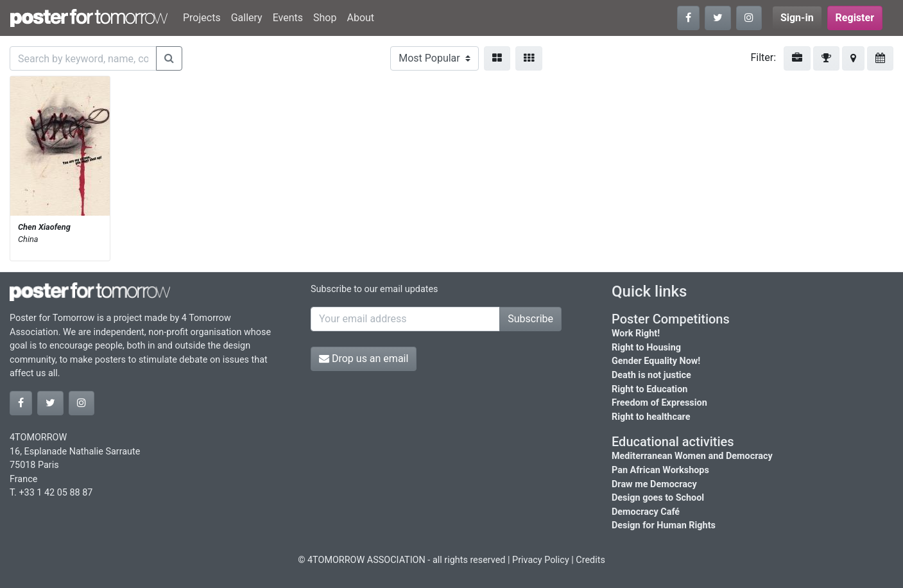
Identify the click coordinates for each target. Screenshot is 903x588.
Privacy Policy (541, 560)
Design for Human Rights (664, 525)
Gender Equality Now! (656, 361)
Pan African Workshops (660, 470)
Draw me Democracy (654, 484)
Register (855, 18)
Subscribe (530, 319)
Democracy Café (646, 512)
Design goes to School (658, 498)
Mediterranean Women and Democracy (692, 456)
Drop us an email (364, 359)
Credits (590, 560)
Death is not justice (651, 375)
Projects (202, 18)
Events (288, 18)
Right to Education (649, 389)
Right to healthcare (651, 417)
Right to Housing (646, 348)
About (360, 18)
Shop (325, 18)
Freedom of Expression (659, 403)
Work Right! (636, 333)
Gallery (247, 18)
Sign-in (797, 18)
